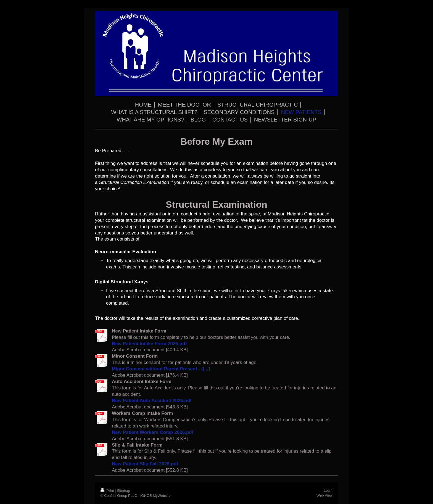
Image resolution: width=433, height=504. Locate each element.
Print (108, 491)
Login (328, 490)
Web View (324, 495)
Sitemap (123, 491)
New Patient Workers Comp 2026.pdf (153, 432)
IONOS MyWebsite (155, 496)
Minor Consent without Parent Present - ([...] (161, 369)
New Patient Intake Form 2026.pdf (149, 344)
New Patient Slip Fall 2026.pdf (145, 464)
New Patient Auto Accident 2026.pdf (152, 401)
